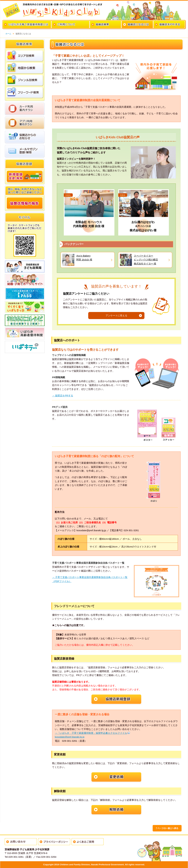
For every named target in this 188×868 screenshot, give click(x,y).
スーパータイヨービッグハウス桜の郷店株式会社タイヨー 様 (146, 260)
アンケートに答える (116, 315)
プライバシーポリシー (54, 842)
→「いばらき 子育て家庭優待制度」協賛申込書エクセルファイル (91, 733)
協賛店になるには (137, 24)
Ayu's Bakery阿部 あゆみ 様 (84, 258)
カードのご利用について (71, 24)
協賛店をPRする (169, 24)
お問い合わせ (21, 842)
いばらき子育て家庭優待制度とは (27, 24)
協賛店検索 (106, 24)
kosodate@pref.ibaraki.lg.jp (70, 737)
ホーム (8, 34)
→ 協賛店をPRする (63, 396)
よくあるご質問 (88, 842)
